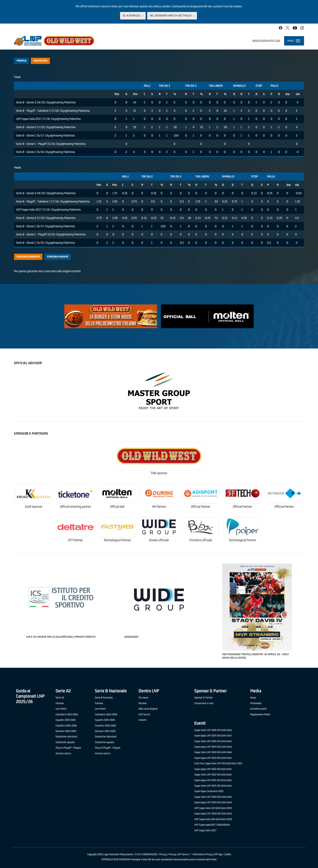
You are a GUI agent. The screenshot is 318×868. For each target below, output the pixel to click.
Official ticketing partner (76, 507)
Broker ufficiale (159, 540)
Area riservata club (266, 41)
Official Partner (201, 507)
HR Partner (159, 507)
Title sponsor (159, 473)
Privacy (163, 854)
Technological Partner (117, 540)
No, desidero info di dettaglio (171, 16)
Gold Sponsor (34, 507)
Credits (228, 854)
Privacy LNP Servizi (179, 854)
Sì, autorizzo (131, 16)
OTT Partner (75, 540)
